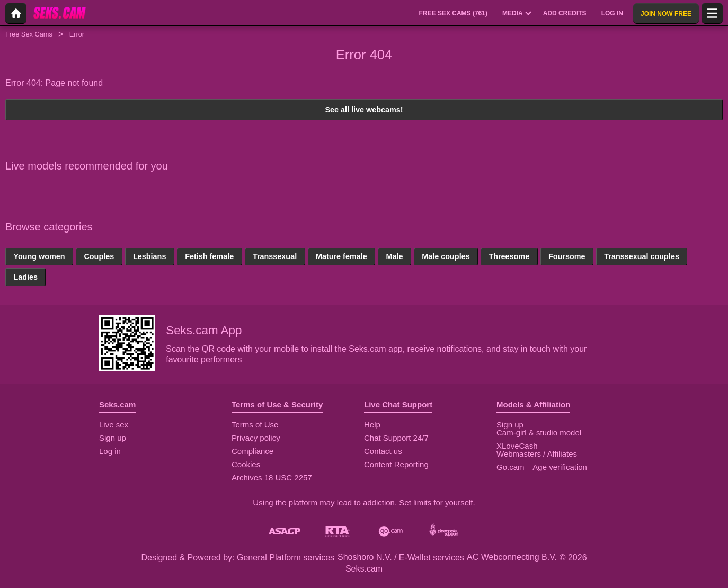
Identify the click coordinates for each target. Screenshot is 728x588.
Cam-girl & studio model (539, 433)
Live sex (114, 425)
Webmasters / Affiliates (537, 454)
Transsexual (275, 256)
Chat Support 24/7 (396, 438)
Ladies (25, 277)
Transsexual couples (642, 256)
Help (372, 425)
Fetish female (209, 256)
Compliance (252, 451)
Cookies (246, 464)
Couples (99, 256)
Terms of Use (255, 425)
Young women (39, 256)
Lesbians (149, 256)
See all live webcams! (364, 110)
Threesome (509, 256)
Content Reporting (396, 464)
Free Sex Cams (29, 34)
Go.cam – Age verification (542, 467)
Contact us (383, 451)
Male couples (446, 256)
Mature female (341, 256)
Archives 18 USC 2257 (272, 478)
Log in (110, 451)
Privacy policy (256, 438)
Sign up (113, 438)
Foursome (567, 256)
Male (394, 256)
